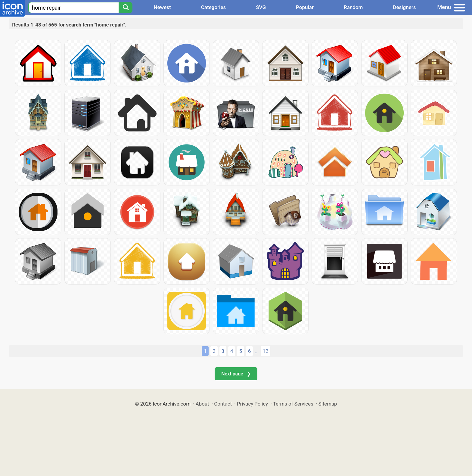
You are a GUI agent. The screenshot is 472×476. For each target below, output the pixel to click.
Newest (162, 7)
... (257, 351)
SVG (261, 7)
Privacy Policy (252, 404)
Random (353, 7)
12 (266, 351)
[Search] (126, 8)
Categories (214, 7)
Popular (305, 7)
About (202, 404)
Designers (404, 7)
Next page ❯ (236, 374)
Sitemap (328, 404)
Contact (223, 404)
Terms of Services (293, 404)
